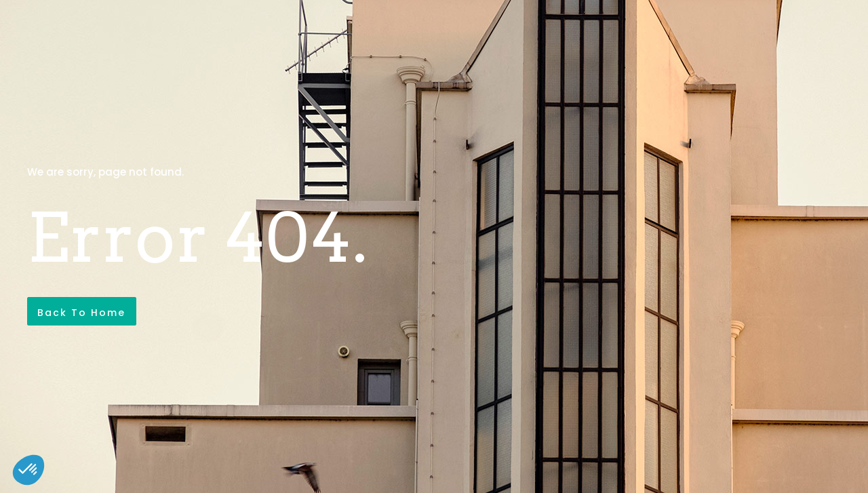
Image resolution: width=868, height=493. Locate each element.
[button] (28, 470)
